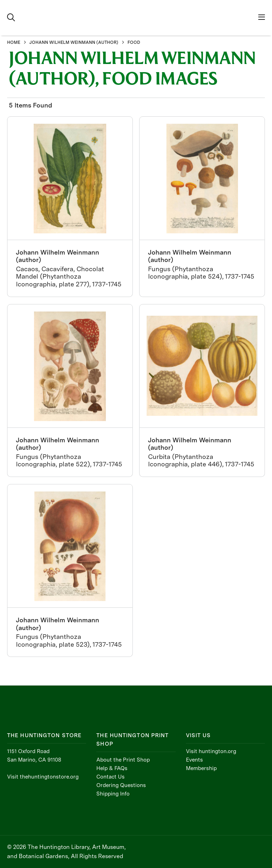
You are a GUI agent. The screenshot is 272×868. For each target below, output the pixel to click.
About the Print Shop (123, 760)
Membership (201, 768)
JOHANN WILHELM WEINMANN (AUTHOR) (74, 42)
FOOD (134, 42)
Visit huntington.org (211, 751)
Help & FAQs (112, 768)
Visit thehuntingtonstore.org (43, 777)
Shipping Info (113, 794)
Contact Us (110, 777)
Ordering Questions (121, 785)
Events (194, 760)
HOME (14, 42)
